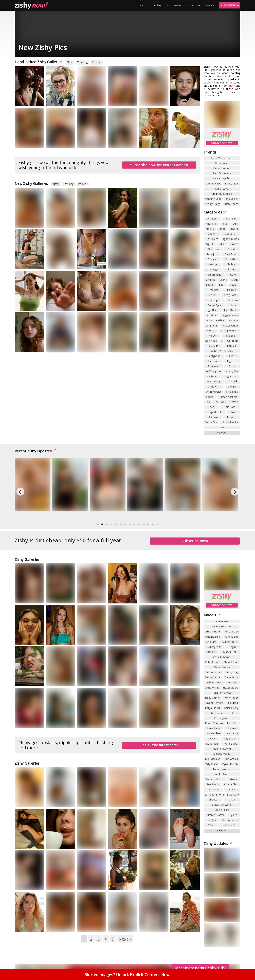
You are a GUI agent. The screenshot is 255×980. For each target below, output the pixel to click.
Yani (211, 825)
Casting (213, 264)
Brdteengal (222, 163)
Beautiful (230, 234)
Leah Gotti (232, 733)
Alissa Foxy (231, 631)
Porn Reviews (213, 183)
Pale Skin (213, 346)
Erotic (235, 280)
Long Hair (211, 326)
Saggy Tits (231, 376)
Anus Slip (211, 224)
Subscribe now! (222, 143)
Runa (232, 789)
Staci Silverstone (222, 805)
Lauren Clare (213, 733)
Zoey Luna (229, 825)
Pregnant (213, 366)
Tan (208, 402)
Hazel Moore (231, 688)
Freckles (212, 295)
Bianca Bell (230, 652)
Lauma (232, 728)
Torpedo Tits (215, 412)
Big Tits (210, 244)
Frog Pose (230, 295)
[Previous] (20, 492)
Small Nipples (214, 392)
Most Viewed (174, 5)
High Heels (212, 310)
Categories (194, 5)
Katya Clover (213, 708)
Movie (210, 330)
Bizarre (234, 244)
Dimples (210, 280)
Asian (225, 224)
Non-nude (211, 341)
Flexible (231, 290)
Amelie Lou (232, 637)
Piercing (213, 361)
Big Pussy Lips (230, 239)
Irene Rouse (231, 698)
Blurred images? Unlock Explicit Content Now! (127, 975)
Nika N (233, 779)
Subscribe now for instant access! (159, 165)
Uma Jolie (212, 820)
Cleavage (213, 269)
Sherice (213, 800)
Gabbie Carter (214, 682)
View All (222, 433)
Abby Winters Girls (222, 158)
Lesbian (221, 320)
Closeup (231, 269)
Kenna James (222, 718)
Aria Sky (211, 642)
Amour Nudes (213, 199)
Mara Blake (231, 744)
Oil (222, 341)
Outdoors (233, 341)
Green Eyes (214, 305)
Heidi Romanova (222, 693)
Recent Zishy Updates (35, 451)
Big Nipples (211, 239)
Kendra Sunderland (222, 713)
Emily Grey (232, 672)
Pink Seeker (232, 199)
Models (210, 5)
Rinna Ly (214, 789)
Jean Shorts (231, 310)
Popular (97, 62)
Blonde (232, 249)
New (143, 5)
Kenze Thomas (214, 723)
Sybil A (234, 815)
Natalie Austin (222, 774)
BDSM (234, 229)
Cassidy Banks (222, 657)
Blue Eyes (231, 254)
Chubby (231, 264)
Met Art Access (222, 168)
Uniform (213, 417)
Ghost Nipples (214, 300)
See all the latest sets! (159, 745)
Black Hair (213, 249)
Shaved (233, 381)
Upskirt (231, 417)
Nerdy (212, 336)
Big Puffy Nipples (222, 194)
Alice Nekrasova (222, 626)
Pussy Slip (232, 371)
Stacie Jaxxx (222, 810)
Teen (211, 407)
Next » (125, 939)
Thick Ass (230, 407)
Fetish (234, 285)
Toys (233, 412)
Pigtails (231, 361)
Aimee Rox (222, 621)
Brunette (230, 259)
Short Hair (214, 387)
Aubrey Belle (230, 642)
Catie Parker (212, 662)
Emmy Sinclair (213, 677)
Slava (232, 800)
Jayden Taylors (214, 703)
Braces (212, 259)
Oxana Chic (231, 784)
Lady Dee (233, 723)
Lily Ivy (212, 738)
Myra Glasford (230, 764)
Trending (156, 5)
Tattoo (234, 402)
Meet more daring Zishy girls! (200, 968)
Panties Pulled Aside (222, 351)
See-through (214, 381)
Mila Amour (231, 759)
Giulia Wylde (212, 688)
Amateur (213, 219)
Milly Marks (211, 764)
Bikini (222, 244)
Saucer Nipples (222, 178)
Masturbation (230, 326)
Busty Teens (231, 204)
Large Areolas (230, 315)
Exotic (210, 285)
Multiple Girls (229, 330)
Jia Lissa (233, 703)
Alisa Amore (213, 631)
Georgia (233, 682)
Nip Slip (231, 336)
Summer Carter (215, 815)
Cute (233, 275)
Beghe (233, 647)
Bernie (211, 652)
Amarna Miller (213, 637)
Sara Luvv (233, 795)
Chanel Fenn (231, 662)
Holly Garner (213, 698)
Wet (222, 427)
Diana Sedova (222, 667)
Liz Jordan (212, 744)
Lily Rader (230, 738)
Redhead (212, 376)
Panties (231, 346)
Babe (222, 229)
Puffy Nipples (213, 371)
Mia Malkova (213, 759)
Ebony (223, 280)
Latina (209, 320)
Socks (210, 397)
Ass (236, 224)
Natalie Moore (215, 779)
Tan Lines (220, 402)
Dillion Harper (213, 672)
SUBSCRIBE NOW (230, 5)
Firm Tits (213, 290)
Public (232, 366)
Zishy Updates (218, 844)
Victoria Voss (230, 820)
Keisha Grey (231, 708)
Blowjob (212, 254)
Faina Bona (232, 677)
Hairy (233, 305)
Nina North (212, 784)
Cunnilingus (214, 275)
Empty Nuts (232, 183)
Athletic (210, 229)
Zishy (232, 86)
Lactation (211, 315)
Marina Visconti (222, 749)
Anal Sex (231, 219)
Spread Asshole (228, 397)
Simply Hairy (212, 204)
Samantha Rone (214, 795)
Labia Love (222, 189)
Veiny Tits (211, 422)
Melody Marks (222, 754)
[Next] (235, 492)
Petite (233, 356)
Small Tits (232, 392)
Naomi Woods (222, 769)
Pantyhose (214, 356)
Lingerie (234, 320)
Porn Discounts (222, 173)
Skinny (232, 387)
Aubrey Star (214, 647)
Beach (212, 234)
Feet (222, 285)
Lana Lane (214, 728)
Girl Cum (233, 300)
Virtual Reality (230, 422)
